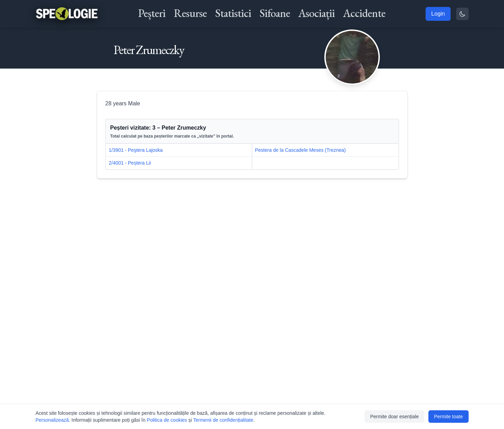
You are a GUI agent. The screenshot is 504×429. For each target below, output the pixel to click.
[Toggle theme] (462, 14)
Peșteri (152, 13)
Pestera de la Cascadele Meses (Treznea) (300, 150)
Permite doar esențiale (394, 417)
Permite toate (448, 417)
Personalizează (52, 420)
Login (438, 14)
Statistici (233, 13)
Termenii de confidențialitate (223, 420)
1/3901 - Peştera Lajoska (136, 150)
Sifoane (275, 13)
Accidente (364, 13)
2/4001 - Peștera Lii (130, 163)
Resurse (190, 13)
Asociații (317, 13)
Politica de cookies (167, 420)
